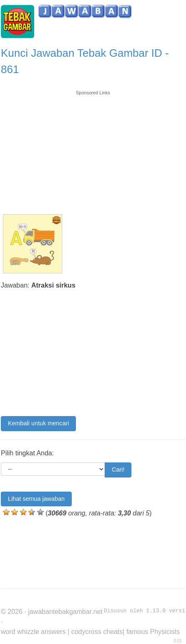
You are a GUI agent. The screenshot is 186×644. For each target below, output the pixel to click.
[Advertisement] (93, 148)
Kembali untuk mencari (38, 423)
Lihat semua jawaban (36, 499)
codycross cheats (97, 632)
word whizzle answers (33, 632)
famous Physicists (153, 632)
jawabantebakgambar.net (65, 612)
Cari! (118, 470)
